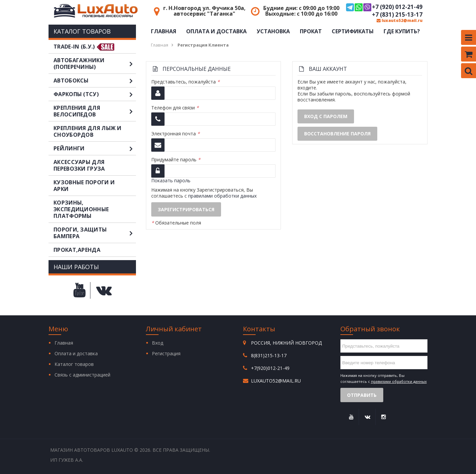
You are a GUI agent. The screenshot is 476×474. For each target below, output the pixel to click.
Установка (273, 31)
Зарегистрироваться (186, 209)
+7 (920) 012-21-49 (384, 7)
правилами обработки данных (222, 196)
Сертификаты (353, 31)
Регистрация (166, 353)
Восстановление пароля (337, 134)
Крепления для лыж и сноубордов (88, 131)
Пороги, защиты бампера (95, 233)
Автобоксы (95, 80)
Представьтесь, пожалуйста (185, 82)
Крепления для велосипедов (95, 111)
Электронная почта (176, 134)
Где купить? (402, 31)
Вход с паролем (326, 116)
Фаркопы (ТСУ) (95, 94)
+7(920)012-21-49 (270, 368)
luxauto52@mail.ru (400, 20)
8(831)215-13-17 (269, 355)
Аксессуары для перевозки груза (79, 165)
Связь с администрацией (82, 375)
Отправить (362, 395)
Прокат (311, 31)
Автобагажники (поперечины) (95, 64)
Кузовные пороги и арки (84, 186)
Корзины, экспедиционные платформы (81, 209)
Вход (158, 343)
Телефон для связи (175, 108)
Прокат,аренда (77, 250)
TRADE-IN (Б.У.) (74, 47)
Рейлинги (95, 148)
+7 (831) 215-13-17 (397, 15)
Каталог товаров (74, 364)
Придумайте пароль (176, 160)
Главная (164, 31)
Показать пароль (171, 180)
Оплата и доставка (216, 31)
